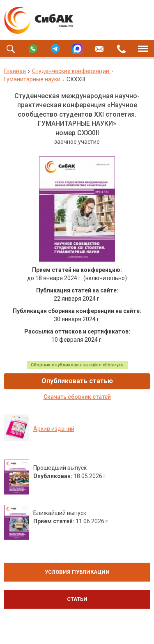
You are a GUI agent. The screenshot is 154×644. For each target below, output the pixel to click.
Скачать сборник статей (77, 397)
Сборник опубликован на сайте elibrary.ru (77, 365)
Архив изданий (54, 429)
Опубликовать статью (77, 381)
